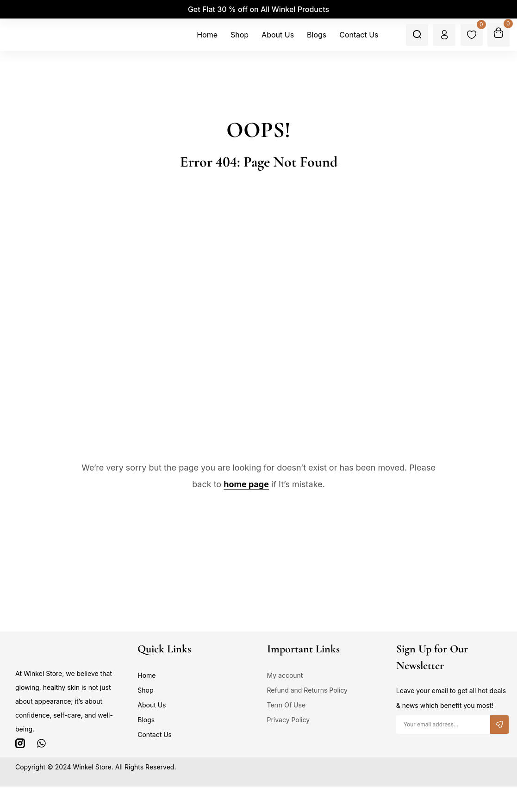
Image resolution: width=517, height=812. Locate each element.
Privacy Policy (289, 720)
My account (285, 675)
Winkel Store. (93, 767)
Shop (145, 690)
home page (246, 484)
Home (146, 675)
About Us (152, 705)
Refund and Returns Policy (307, 690)
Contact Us (155, 735)
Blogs (146, 720)
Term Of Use (287, 705)
